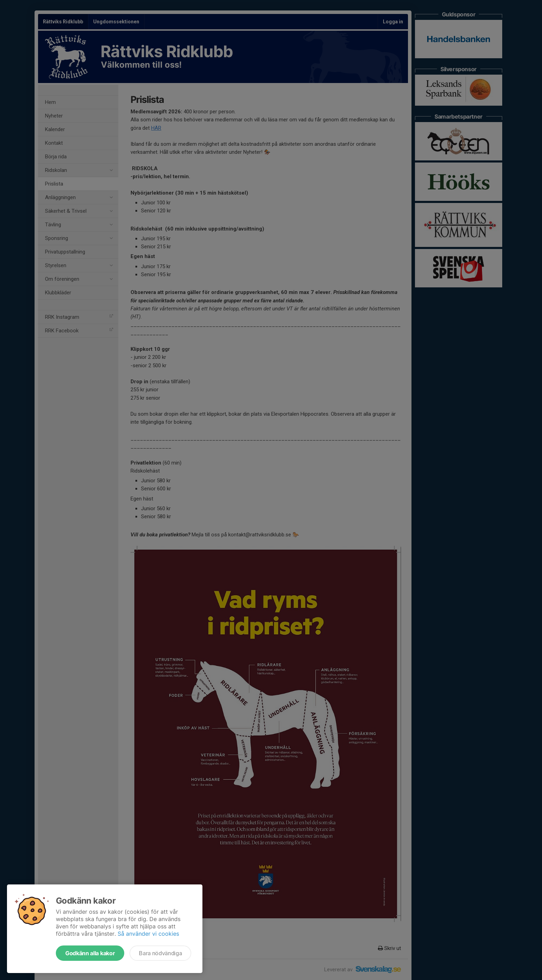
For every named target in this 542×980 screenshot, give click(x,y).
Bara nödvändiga (160, 953)
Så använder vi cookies (148, 934)
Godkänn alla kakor (90, 953)
